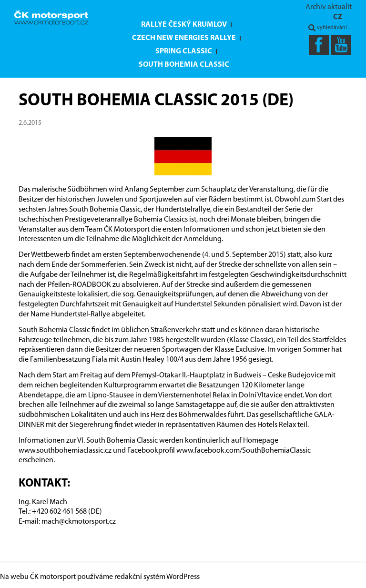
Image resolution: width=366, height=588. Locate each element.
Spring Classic (184, 51)
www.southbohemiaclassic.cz (65, 451)
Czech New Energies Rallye (184, 38)
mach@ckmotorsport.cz (79, 522)
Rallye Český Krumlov (184, 25)
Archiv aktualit (329, 7)
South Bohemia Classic (184, 65)
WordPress (183, 577)
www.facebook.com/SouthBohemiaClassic (244, 451)
